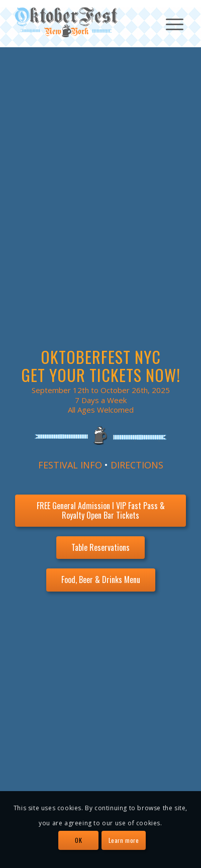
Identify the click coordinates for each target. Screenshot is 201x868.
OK (78, 840)
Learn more (124, 840)
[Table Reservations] (100, 548)
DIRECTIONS (137, 465)
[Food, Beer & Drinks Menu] (101, 580)
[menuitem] (170, 23)
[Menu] (170, 23)
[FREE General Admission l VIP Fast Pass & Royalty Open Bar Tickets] (100, 511)
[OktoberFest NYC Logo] (83, 22)
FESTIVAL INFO (70, 465)
